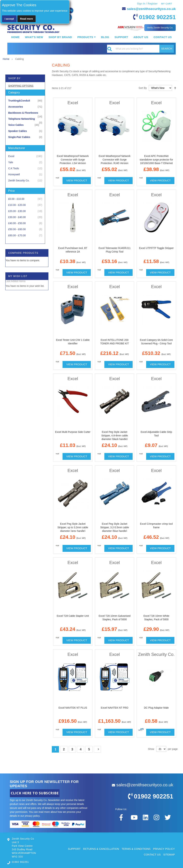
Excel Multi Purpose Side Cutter (73, 432)
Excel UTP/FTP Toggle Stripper (156, 248)
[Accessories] (25, 107)
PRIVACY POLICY (164, 849)
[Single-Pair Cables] (25, 137)
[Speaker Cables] (25, 131)
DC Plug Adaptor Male (156, 708)
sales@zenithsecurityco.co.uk (150, 9)
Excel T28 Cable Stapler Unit (73, 616)
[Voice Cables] (25, 125)
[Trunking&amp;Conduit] (25, 101)
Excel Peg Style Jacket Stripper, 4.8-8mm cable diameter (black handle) (115, 435)
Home (6, 59)
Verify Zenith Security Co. (160, 27)
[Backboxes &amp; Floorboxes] (25, 113)
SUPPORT (73, 849)
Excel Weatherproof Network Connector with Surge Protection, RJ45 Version (115, 160)
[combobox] (140, 49)
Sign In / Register (147, 4)
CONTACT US (152, 855)
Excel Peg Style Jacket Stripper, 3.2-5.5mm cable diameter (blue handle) (115, 527)
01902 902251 (156, 17)
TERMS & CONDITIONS (135, 849)
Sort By (143, 88)
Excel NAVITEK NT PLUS (73, 708)
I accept (9, 19)
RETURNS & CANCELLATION (100, 849)
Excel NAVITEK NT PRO (115, 708)
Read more (26, 19)
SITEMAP (169, 855)
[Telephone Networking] (25, 119)
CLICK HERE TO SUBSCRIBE (35, 793)
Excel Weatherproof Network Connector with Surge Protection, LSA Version (73, 160)
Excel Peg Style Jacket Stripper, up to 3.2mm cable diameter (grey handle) (73, 527)
